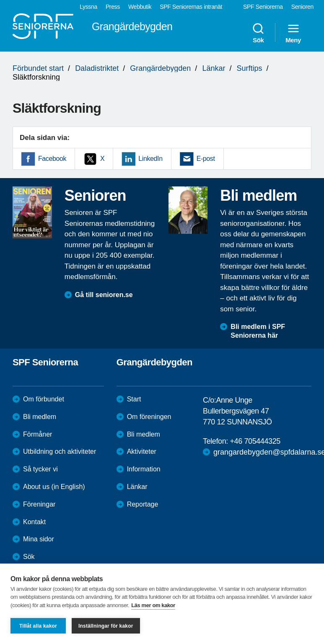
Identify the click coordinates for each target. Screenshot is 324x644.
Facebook (52, 159)
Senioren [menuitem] (302, 7)
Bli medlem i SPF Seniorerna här (258, 331)
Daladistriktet (97, 68)
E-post (206, 159)
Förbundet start (38, 68)
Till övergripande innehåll (0, 0)
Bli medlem (40, 417)
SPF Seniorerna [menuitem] (263, 7)
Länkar (214, 68)
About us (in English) (54, 487)
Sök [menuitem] (258, 33)
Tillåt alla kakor (38, 626)
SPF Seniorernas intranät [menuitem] (191, 7)
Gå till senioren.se (104, 295)
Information (144, 469)
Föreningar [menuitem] (39, 504)
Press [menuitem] (113, 7)
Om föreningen (149, 417)
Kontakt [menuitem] (34, 522)
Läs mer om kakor (153, 605)
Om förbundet (44, 399)
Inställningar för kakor (106, 626)
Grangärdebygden (160, 68)
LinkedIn (150, 159)
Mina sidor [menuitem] (39, 539)
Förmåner (38, 434)
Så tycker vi (40, 469)
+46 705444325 (255, 441)
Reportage (143, 504)
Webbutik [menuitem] (140, 7)
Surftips (250, 68)
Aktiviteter (142, 451)
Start (134, 399)
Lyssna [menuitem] (88, 7)
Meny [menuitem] (293, 33)
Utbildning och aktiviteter (60, 451)
